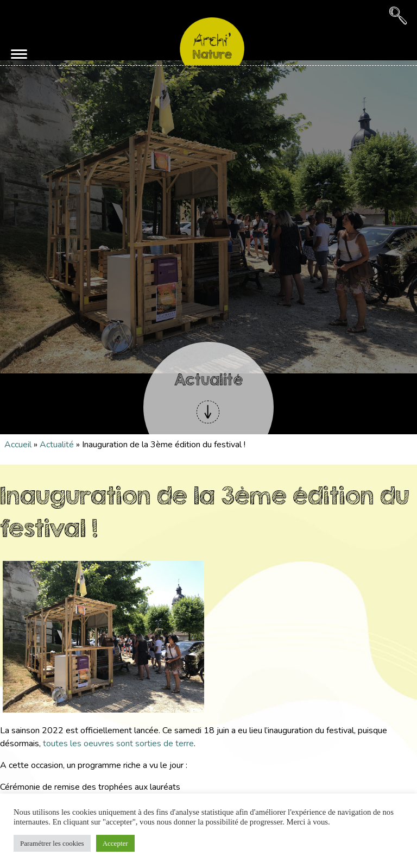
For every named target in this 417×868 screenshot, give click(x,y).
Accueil (18, 445)
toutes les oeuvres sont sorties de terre (118, 744)
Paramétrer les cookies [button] (52, 843)
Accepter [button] (115, 843)
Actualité (57, 445)
